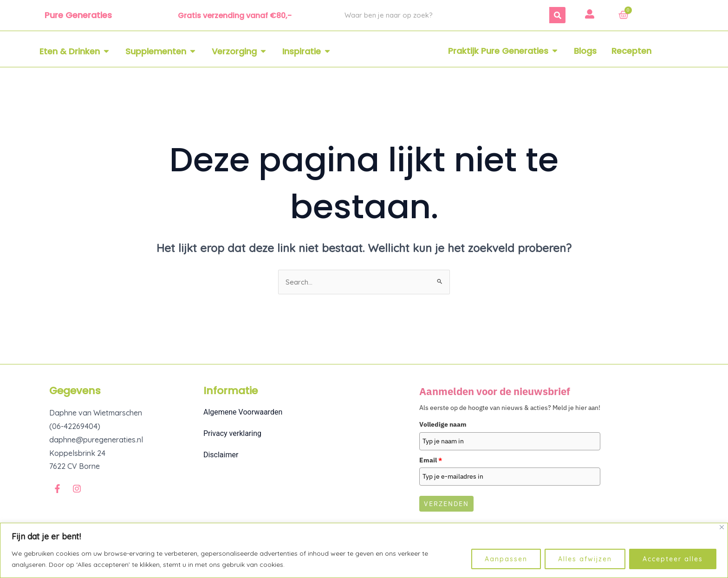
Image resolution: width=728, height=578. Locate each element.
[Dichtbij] (722, 527)
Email (431, 461)
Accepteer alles (673, 559)
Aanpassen (506, 559)
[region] (364, 550)
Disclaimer (221, 456)
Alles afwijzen (585, 559)
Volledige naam (443, 425)
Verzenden (446, 505)
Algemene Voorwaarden (243, 413)
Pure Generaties (78, 15)
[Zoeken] (557, 15)
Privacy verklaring (232, 434)
